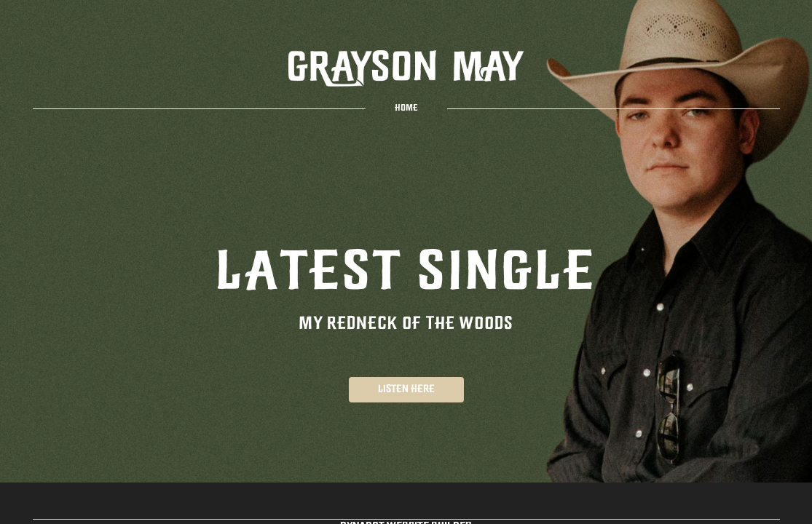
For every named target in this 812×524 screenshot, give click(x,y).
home (406, 108)
